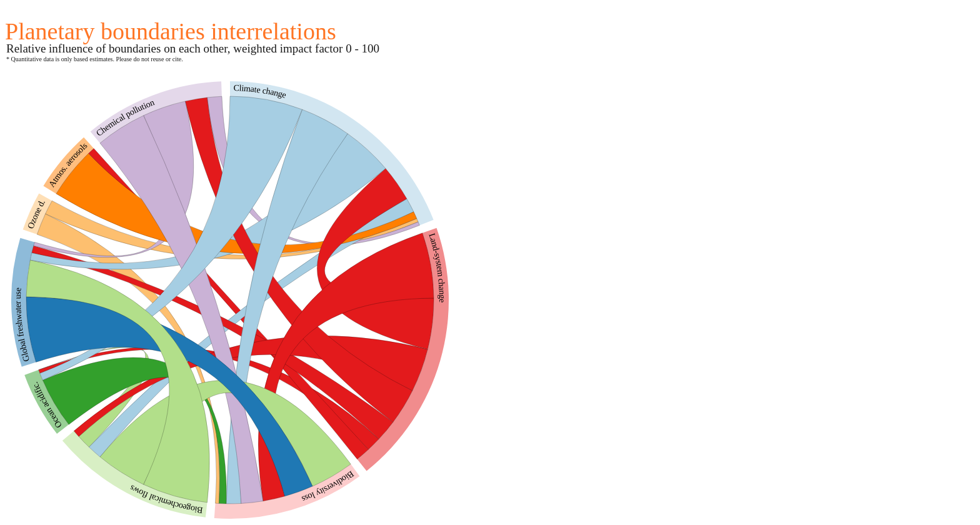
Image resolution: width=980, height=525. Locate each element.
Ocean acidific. (47, 405)
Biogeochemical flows (166, 499)
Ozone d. (36, 214)
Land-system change (437, 267)
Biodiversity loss (328, 487)
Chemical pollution (125, 118)
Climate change (260, 92)
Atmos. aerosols (68, 165)
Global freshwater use (22, 325)
